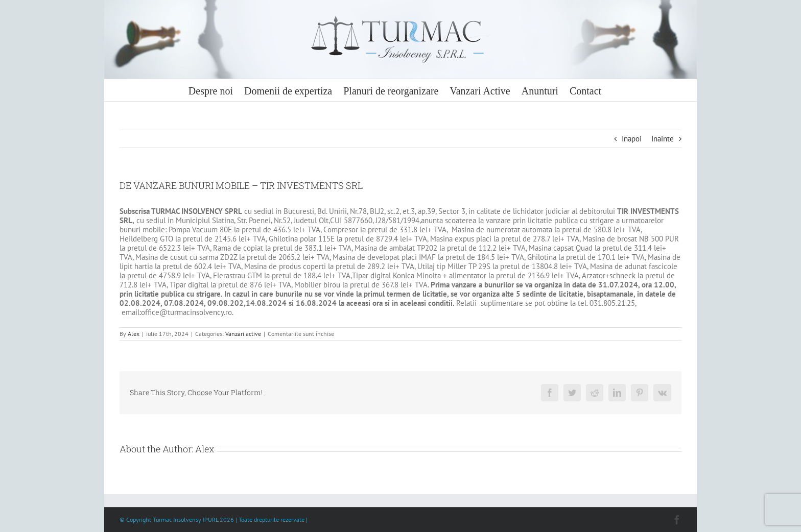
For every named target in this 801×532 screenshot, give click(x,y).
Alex (134, 334)
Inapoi (632, 139)
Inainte (663, 139)
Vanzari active (243, 334)
